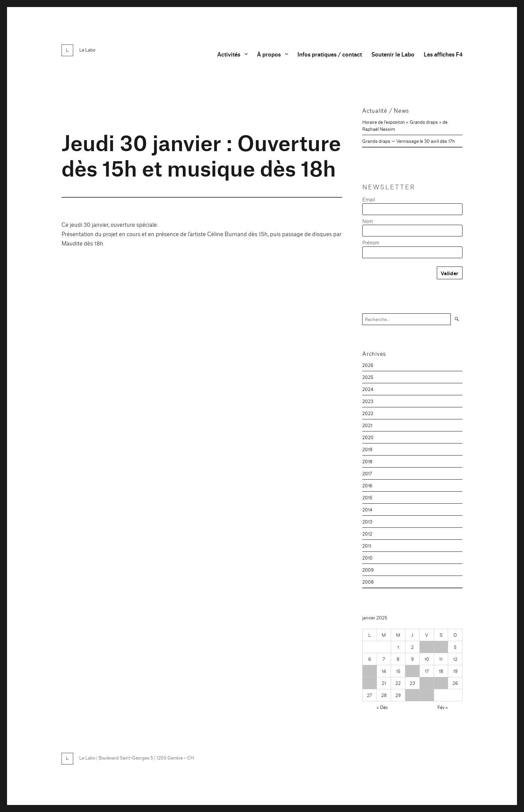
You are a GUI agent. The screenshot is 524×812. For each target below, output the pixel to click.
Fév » (443, 707)
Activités (229, 54)
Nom (368, 221)
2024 (368, 389)
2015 (367, 497)
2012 (367, 533)
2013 (367, 521)
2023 (368, 401)
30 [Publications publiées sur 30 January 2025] (412, 695)
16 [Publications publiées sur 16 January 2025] (412, 671)
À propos (269, 54)
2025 (368, 377)
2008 (368, 582)
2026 (368, 365)
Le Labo (87, 49)
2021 (367, 425)
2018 (367, 461)
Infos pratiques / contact (330, 54)
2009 (368, 570)
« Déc (382, 707)
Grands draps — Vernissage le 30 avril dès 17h (409, 141)
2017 (367, 473)
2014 (367, 509)
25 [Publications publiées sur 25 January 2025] (441, 683)
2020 (368, 437)
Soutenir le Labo (393, 54)
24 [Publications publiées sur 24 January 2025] (427, 683)
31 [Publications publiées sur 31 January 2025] (427, 695)
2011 (367, 545)
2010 (367, 557)
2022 (368, 413)
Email (369, 199)
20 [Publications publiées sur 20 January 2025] (369, 683)
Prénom (371, 242)
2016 (367, 485)
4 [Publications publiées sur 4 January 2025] (441, 647)
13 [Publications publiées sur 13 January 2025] (369, 671)
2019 (367, 449)
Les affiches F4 (443, 54)
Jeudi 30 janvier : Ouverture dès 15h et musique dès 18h (201, 154)
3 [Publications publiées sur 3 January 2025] (427, 647)
